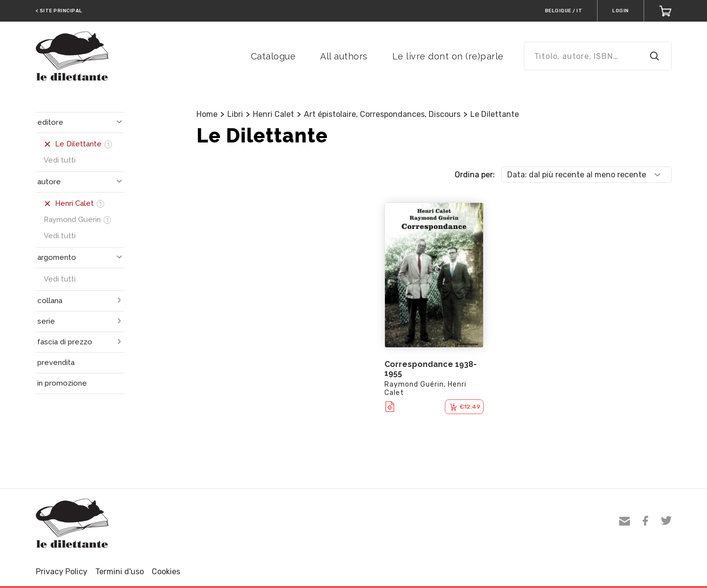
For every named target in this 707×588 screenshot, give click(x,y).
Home (207, 114)
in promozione (62, 383)
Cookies (166, 572)
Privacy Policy (62, 572)
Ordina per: (475, 175)
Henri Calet (273, 114)
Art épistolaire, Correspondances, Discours (382, 114)
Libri (235, 114)
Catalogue (273, 56)
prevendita (56, 363)
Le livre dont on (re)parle (448, 56)
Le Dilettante (495, 114)
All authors (344, 56)
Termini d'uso (120, 572)
